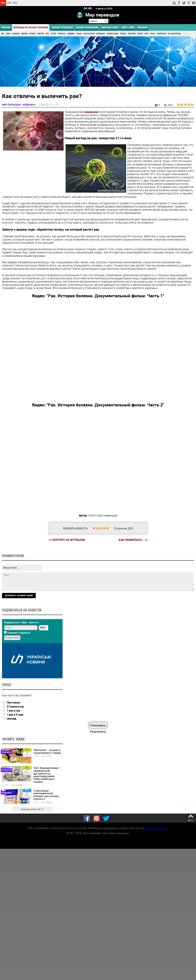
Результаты (98, 731)
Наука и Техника (89, 34)
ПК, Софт (53, 34)
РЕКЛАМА (142, 27)
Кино (47, 34)
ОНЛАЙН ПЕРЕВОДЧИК (87, 27)
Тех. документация (174, 34)
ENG (15, 3)
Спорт (146, 34)
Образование (101, 34)
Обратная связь (110, 27)
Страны (152, 34)
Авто (3, 34)
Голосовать (98, 725)
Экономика (16, 34)
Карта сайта (128, 27)
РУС (3, 3)
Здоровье (25, 34)
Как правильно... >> (133, 540)
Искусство (41, 34)
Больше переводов (62, 27)
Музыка (79, 34)
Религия (140, 34)
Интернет (32, 34)
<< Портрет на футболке (67, 540)
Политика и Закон (113, 34)
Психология (132, 34)
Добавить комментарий (19, 595)
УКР (9, 3)
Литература (62, 34)
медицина (91, 112)
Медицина (71, 34)
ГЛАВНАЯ (6, 27)
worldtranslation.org (156, 828)
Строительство (161, 34)
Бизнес (8, 34)
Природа (123, 34)
